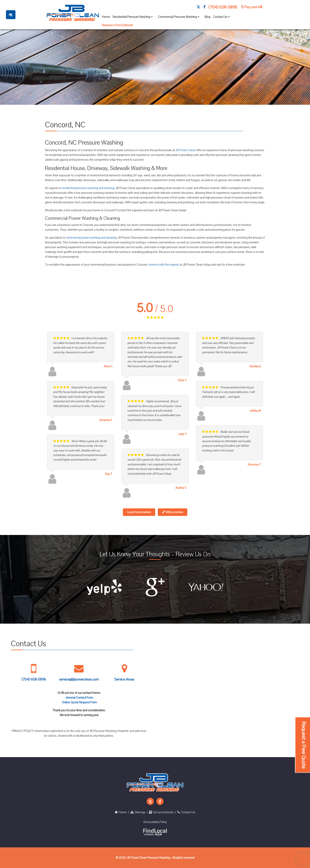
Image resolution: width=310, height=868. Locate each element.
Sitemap (138, 812)
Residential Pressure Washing (133, 18)
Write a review (173, 512)
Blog (207, 17)
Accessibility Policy (155, 822)
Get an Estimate (161, 812)
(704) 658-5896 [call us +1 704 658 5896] (223, 7)
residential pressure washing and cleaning (88, 188)
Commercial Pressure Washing (179, 18)
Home (106, 17)
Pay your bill (252, 7)
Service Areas (124, 679)
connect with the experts (164, 265)
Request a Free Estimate (117, 25)
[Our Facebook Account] (204, 7)
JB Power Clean (186, 150)
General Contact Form (79, 698)
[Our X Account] (198, 7)
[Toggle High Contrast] (11, 15)
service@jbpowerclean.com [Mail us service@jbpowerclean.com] (79, 679)
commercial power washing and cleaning (91, 238)
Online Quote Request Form (79, 702)
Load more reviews (139, 512)
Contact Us (222, 18)
